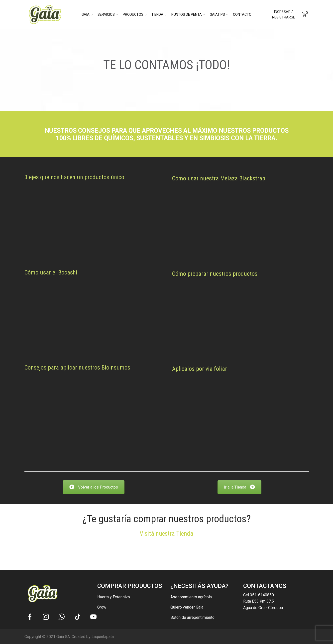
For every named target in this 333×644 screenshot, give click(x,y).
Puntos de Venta (188, 14)
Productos (135, 14)
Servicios (108, 14)
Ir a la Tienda (239, 487)
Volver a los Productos (94, 487)
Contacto (242, 14)
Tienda (159, 14)
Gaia (87, 14)
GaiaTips (219, 14)
